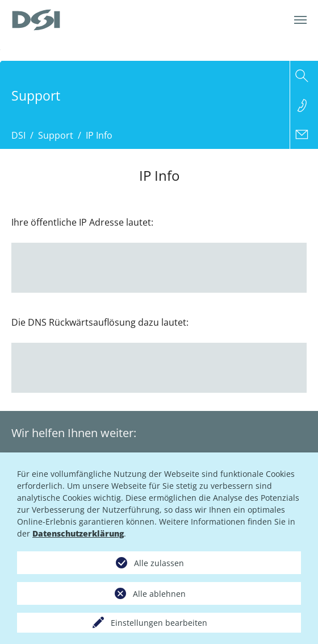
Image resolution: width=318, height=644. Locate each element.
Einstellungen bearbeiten (159, 623)
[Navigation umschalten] (300, 20)
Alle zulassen (159, 563)
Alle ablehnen (159, 594)
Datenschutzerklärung (78, 533)
